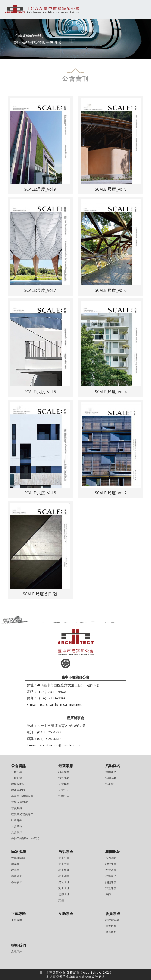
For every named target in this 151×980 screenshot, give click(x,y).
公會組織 (17, 778)
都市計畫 (64, 858)
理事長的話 (18, 784)
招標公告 (64, 796)
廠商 (108, 894)
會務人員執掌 (19, 802)
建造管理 (64, 882)
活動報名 (111, 772)
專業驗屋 (17, 882)
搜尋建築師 (18, 858)
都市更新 (64, 870)
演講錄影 (17, 876)
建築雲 (15, 870)
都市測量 (64, 876)
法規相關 (111, 888)
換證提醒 (111, 926)
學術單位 (111, 876)
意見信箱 (17, 952)
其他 (61, 900)
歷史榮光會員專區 (22, 814)
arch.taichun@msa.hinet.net (61, 745)
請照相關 (111, 882)
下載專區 (17, 920)
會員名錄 (17, 808)
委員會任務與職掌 (22, 796)
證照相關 (111, 864)
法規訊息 (64, 778)
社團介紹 (17, 820)
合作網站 (111, 858)
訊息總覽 (64, 772)
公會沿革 (17, 772)
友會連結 (111, 870)
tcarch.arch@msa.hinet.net (61, 704)
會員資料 (111, 932)
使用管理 (64, 894)
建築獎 (15, 864)
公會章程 (17, 826)
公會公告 (64, 790)
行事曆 (110, 784)
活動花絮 (111, 778)
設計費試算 (112, 920)
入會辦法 (17, 832)
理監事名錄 (18, 790)
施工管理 (64, 888)
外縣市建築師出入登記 (25, 838)
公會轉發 (64, 784)
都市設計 (64, 864)
